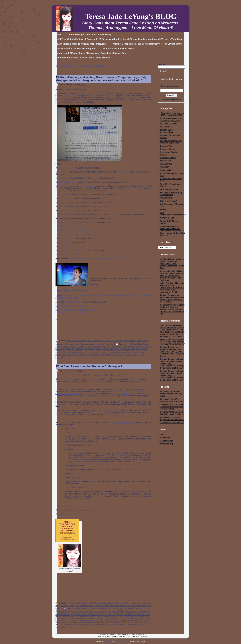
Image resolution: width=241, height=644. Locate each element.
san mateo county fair (70, 622)
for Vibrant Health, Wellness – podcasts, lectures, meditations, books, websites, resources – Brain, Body (172, 264)
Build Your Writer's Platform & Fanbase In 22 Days (74, 347)
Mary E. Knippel (62, 198)
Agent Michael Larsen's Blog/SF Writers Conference (172, 418)
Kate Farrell (60, 349)
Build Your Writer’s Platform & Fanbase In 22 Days (131, 608)
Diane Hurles (95, 613)
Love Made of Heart (137, 618)
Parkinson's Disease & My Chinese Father (171, 194)
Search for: (163, 64)
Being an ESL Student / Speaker (96, 603)
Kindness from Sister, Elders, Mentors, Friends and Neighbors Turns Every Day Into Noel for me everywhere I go (172, 309)
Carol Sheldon (61, 172)
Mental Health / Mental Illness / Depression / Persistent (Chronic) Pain (172, 334)
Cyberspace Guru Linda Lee (172, 423)
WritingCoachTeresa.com (128, 355)
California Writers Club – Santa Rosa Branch (74, 222)
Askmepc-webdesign (122, 642)
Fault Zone (112, 615)
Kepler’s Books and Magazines (100, 616)
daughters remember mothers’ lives (76, 613)
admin (83, 85)
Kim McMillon (61, 186)
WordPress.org (166, 444)
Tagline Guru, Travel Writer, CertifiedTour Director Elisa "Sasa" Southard (171, 407)
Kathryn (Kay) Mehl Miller (66, 182)
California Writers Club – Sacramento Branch (74, 230)
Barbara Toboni (62, 168)
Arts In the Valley (87, 186)
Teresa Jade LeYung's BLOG (131, 16)
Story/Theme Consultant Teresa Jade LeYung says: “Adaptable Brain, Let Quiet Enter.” (172, 353)
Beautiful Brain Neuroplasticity (166, 131)
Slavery (163, 209)
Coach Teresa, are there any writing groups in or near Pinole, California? (172, 342)
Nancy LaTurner (86, 620)
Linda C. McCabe (63, 194)
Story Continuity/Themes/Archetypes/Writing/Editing (180, 214)
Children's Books (167, 149)
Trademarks (126, 634)
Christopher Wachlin (123, 392)
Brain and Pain (166, 146)
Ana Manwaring (93, 608)
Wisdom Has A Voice (64, 242)
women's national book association (85, 355)
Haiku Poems (165, 161)
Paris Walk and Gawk (169, 189)
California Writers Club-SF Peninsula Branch (72, 611)
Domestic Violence (168, 158)
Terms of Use (115, 634)
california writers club (102, 347)
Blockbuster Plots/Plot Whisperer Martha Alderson (172, 400)
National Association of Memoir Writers (71, 250)
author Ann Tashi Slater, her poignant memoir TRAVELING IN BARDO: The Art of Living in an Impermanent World (172, 288)
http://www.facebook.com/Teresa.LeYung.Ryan (76, 310)
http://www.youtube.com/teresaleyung (71, 312)
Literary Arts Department (120, 618)
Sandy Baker (61, 206)
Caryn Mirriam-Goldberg (99, 611)
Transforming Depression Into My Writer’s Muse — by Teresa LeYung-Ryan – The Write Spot (172, 329)
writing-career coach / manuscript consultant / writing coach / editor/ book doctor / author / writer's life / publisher (172, 231)
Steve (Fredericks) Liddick (66, 210)
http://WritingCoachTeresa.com (69, 306)
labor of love (117, 616)
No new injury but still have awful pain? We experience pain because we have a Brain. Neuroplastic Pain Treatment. (171, 276)
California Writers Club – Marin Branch (71, 226)
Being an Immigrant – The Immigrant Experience (171, 142)
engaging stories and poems (124, 613)
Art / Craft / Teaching (115, 341)
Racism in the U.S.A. (169, 201)
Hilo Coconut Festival (133, 188)
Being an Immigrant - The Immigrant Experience (127, 603)
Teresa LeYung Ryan (119, 622)
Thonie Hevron (62, 214)
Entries (165, 437)
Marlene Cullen (129, 349)
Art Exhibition (166, 127)
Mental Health (166, 170)
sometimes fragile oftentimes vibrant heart (94, 622)
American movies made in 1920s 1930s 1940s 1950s (172, 114)
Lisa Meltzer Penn (111, 410)
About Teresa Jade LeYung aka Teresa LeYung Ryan (87, 341)
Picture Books (166, 198)
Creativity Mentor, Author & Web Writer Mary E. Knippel (172, 413)
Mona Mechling (62, 202)
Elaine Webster (62, 178)
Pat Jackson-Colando (101, 620)
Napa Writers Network (64, 246)
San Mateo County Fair (100, 412)
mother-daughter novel (71, 620)
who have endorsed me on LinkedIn (134, 352)
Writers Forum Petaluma (65, 238)
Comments (166, 441)
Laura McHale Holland (131, 616)
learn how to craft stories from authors (81, 618)
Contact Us (104, 634)
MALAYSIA (164, 167)
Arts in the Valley (129, 344)
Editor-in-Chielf (107, 613)
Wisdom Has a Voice (63, 355)
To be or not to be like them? (138, 622)
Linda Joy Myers (116, 349)
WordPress (108, 642)
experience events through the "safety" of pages (89, 615)
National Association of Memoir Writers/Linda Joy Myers (171, 394)
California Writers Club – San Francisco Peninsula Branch (79, 234)
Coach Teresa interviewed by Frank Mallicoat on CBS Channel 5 (97, 258)
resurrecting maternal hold (120, 620)
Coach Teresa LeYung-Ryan (94, 93)
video (73, 168)
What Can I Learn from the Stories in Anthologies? (89, 366)
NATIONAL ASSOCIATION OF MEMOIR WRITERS (105, 350)
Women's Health (67, 606)
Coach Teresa (61, 514)
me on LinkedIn (70, 95)
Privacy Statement (138, 634)
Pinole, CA (164, 340)
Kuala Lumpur (166, 164)
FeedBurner (177, 99)
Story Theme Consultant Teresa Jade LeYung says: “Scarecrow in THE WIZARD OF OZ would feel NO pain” (172, 364)
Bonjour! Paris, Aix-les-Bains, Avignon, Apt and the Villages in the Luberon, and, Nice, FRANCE (172, 298)
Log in (162, 434)
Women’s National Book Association (70, 254)
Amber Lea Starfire (79, 608)
